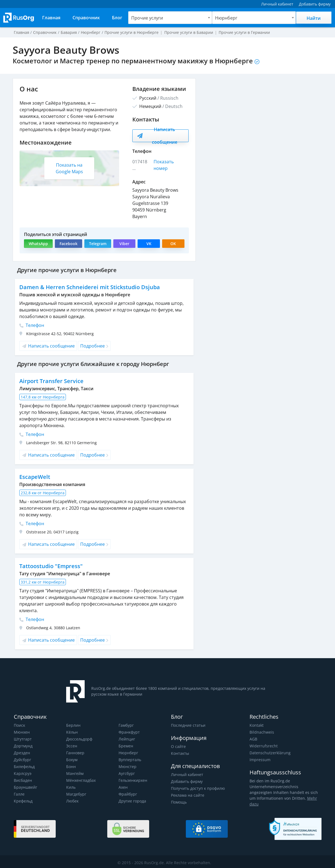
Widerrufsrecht (263, 746)
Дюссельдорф (79, 739)
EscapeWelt (34, 477)
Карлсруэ (22, 773)
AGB (253, 739)
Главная (22, 32)
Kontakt (257, 725)
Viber (124, 244)
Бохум (72, 760)
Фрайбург (128, 794)
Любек (72, 801)
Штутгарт (23, 739)
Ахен (123, 787)
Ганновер (75, 753)
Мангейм (75, 773)
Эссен (72, 746)
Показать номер (164, 165)
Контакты (180, 753)
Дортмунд (23, 746)
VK (149, 244)
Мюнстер (127, 767)
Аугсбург (127, 773)
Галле (19, 794)
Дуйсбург (22, 760)
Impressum (260, 760)
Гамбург (126, 725)
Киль (71, 787)
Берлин (73, 725)
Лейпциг (127, 739)
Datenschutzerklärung (269, 753)
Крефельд (23, 801)
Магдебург (76, 794)
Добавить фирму (187, 781)
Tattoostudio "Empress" (51, 566)
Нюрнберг (128, 753)
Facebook (68, 244)
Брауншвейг (25, 787)
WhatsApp (38, 244)
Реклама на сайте (187, 795)
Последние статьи (188, 725)
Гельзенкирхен (133, 780)
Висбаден (23, 780)
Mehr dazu (308, 798)
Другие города (132, 801)
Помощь (179, 802)
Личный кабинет (187, 775)
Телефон (32, 325)
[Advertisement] (261, 117)
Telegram (97, 244)
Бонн (71, 767)
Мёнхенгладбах (81, 780)
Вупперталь (130, 760)
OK (173, 244)
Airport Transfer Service (51, 381)
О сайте (178, 746)
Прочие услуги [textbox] (147, 18)
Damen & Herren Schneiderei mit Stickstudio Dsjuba (89, 287)
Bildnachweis (261, 732)
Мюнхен (22, 732)
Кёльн (72, 732)
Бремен (126, 746)
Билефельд (24, 767)
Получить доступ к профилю (198, 788)
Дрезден (22, 753)
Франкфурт (129, 732)
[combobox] (170, 18)
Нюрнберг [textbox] (226, 18)
